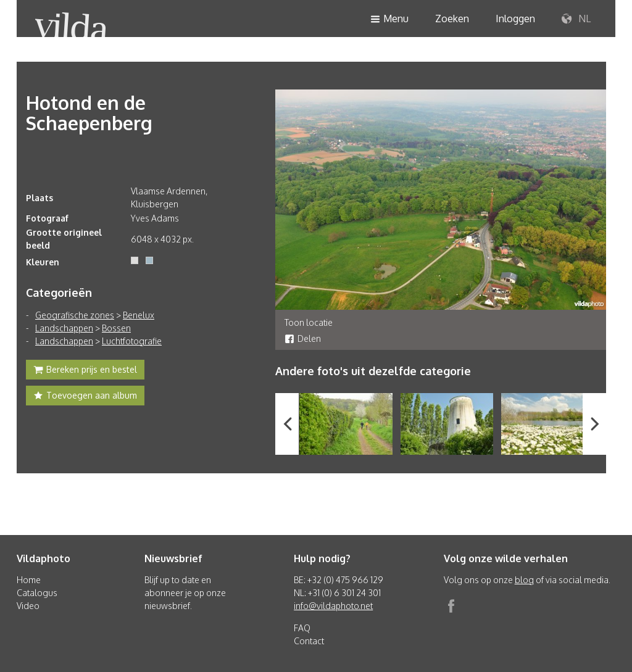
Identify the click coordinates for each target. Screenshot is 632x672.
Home (29, 580)
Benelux (139, 315)
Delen (303, 338)
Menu (389, 19)
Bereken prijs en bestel (85, 371)
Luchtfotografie (132, 341)
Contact (309, 641)
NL (576, 19)
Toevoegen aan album (85, 397)
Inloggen (515, 19)
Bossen (116, 328)
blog (524, 580)
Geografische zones (75, 315)
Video (28, 606)
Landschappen (64, 328)
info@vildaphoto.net (333, 606)
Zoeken (452, 19)
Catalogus (37, 593)
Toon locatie (309, 322)
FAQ (302, 628)
